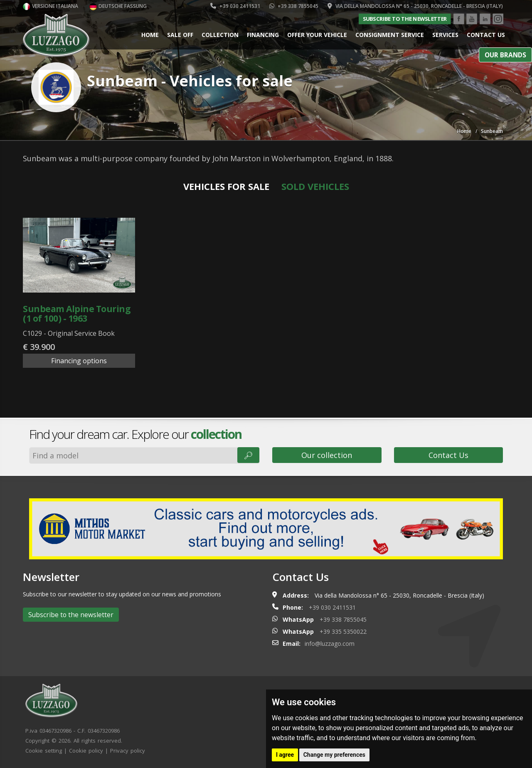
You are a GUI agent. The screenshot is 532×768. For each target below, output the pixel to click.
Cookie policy (86, 751)
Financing (263, 35)
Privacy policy (128, 751)
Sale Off (180, 35)
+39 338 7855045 (294, 6)
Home (150, 35)
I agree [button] (285, 755)
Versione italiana (50, 6)
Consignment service (390, 35)
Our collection (327, 455)
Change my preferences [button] (334, 755)
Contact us (486, 35)
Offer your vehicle (317, 35)
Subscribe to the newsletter (405, 19)
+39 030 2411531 (235, 6)
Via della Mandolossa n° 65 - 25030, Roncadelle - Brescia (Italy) (415, 6)
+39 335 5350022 (343, 631)
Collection (220, 35)
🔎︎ (248, 455)
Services (445, 35)
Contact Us (448, 455)
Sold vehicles (315, 186)
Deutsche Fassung (118, 6)
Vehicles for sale (226, 186)
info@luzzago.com (330, 644)
